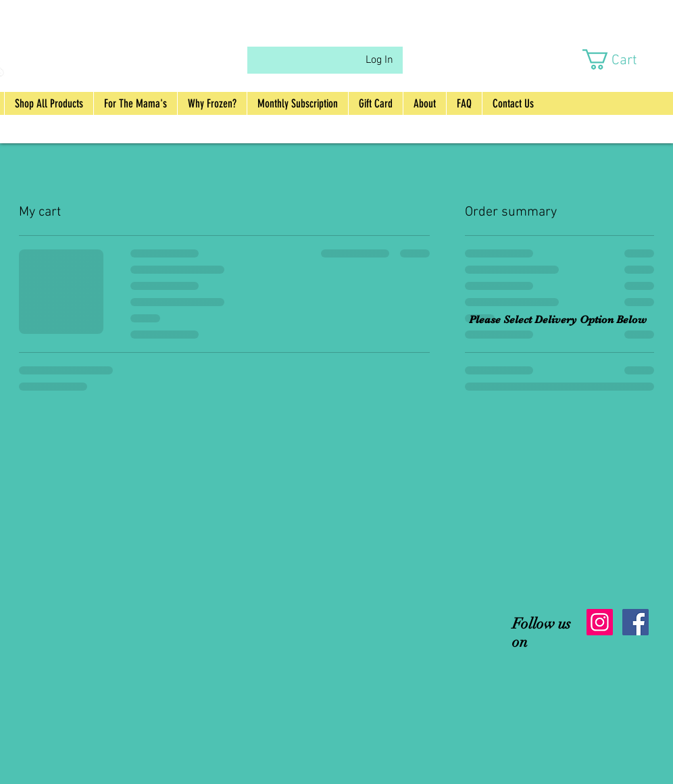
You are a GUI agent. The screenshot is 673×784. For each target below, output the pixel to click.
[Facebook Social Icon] (635, 622)
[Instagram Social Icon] (600, 622)
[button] (621, 59)
